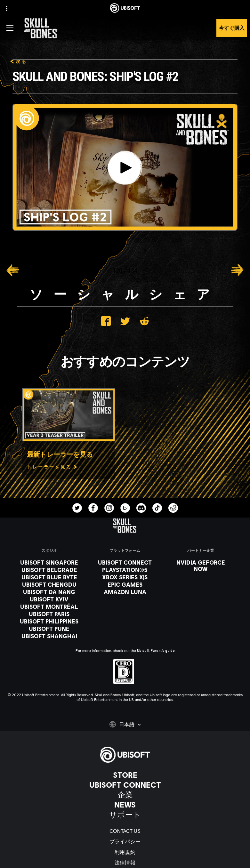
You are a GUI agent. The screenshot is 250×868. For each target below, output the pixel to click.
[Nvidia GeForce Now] (201, 566)
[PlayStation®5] (125, 570)
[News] (125, 805)
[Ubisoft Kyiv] (49, 599)
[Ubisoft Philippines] (49, 621)
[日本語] (125, 724)
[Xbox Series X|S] (125, 577)
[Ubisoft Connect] (125, 785)
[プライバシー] (125, 841)
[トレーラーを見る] (52, 467)
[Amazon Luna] (125, 592)
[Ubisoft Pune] (49, 629)
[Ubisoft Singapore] (49, 562)
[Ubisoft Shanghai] (49, 636)
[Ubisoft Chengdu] (49, 584)
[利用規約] (125, 852)
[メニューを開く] (10, 28)
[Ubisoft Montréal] (49, 607)
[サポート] (125, 815)
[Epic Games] (125, 584)
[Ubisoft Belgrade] (49, 570)
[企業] (125, 795)
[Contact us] (125, 831)
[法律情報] (125, 862)
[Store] (125, 775)
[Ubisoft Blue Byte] (49, 577)
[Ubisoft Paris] (49, 614)
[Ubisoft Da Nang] (49, 592)
